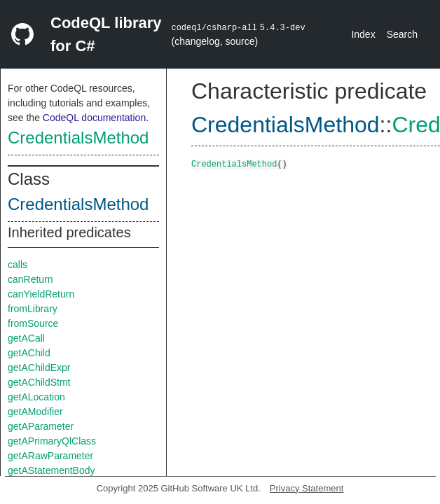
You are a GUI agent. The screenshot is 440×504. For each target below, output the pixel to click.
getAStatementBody (51, 470)
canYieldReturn (41, 294)
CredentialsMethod (78, 138)
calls (18, 265)
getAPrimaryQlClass (52, 441)
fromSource (33, 323)
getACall (26, 338)
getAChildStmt (39, 382)
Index (363, 34)
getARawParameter (50, 456)
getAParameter (41, 426)
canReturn (30, 279)
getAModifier (35, 412)
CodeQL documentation (94, 118)
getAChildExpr (39, 367)
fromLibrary (33, 309)
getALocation (36, 397)
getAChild (29, 353)
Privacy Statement (307, 488)
